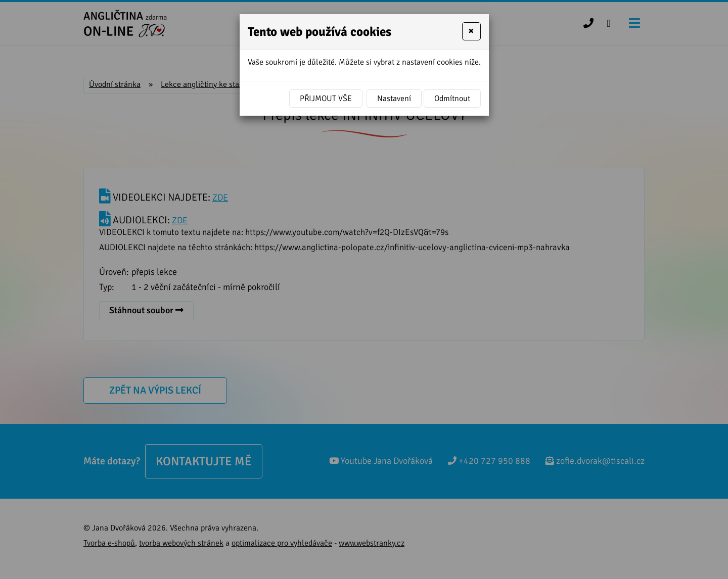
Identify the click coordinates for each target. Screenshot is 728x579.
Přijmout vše (326, 99)
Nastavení (394, 99)
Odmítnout (452, 99)
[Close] (471, 31)
